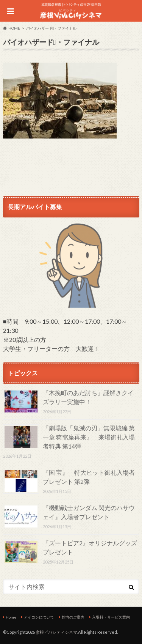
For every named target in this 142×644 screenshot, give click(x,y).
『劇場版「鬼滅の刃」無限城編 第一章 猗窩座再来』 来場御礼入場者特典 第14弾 (89, 437)
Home (11, 617)
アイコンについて (39, 617)
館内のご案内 (73, 617)
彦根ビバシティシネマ (56, 632)
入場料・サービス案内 (111, 617)
